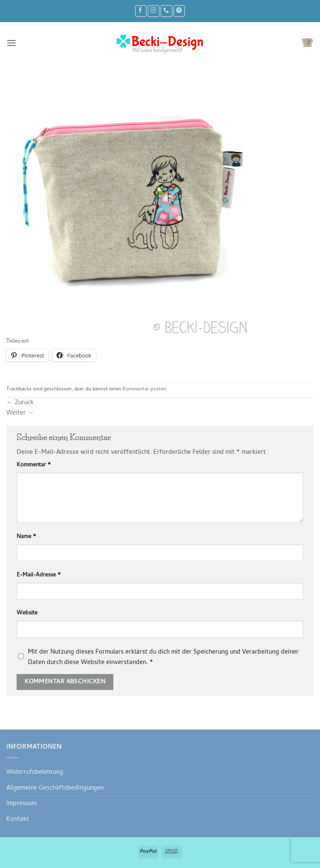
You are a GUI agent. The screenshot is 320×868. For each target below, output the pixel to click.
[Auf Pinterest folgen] (179, 11)
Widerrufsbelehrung (35, 772)
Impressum (21, 804)
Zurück (20, 403)
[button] (11, 43)
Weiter (20, 413)
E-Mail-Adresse (39, 576)
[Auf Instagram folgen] (153, 11)
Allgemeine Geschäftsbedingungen (55, 788)
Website (27, 614)
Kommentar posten (144, 390)
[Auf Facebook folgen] (141, 11)
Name (26, 537)
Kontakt (18, 820)
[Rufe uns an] (166, 11)
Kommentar (34, 465)
